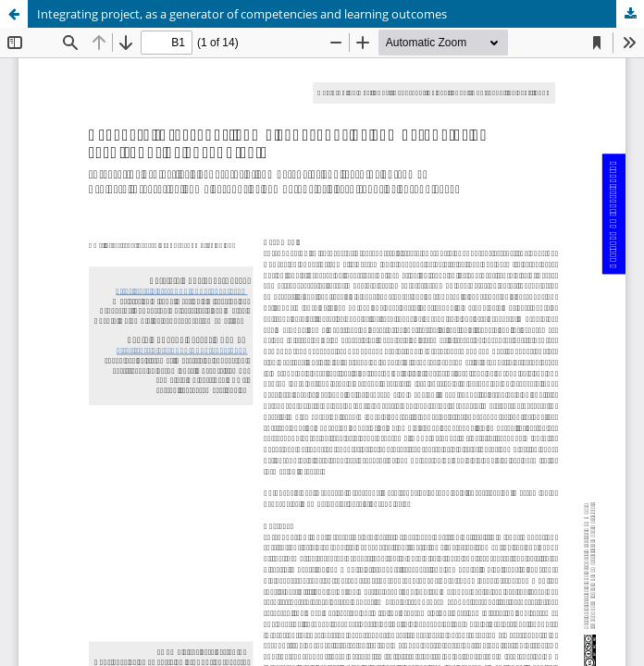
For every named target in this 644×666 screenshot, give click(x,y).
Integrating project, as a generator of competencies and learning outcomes (242, 14)
